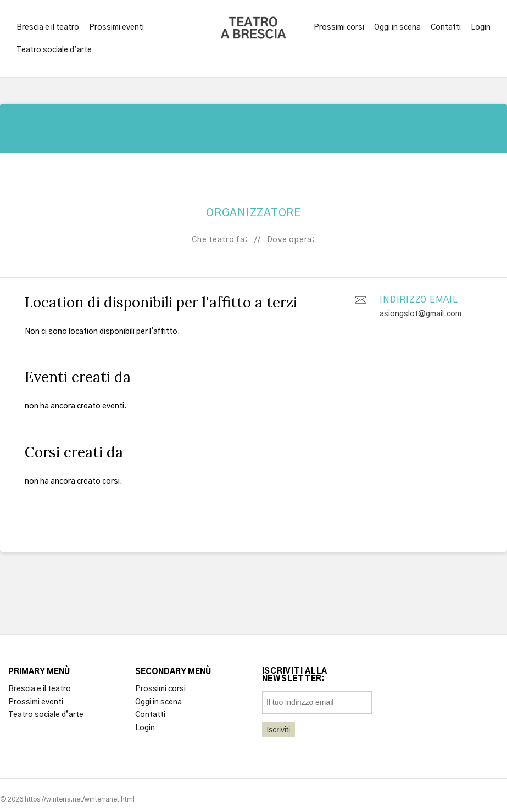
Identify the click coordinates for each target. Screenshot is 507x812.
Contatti (446, 27)
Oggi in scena (397, 27)
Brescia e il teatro (48, 27)
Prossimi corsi (339, 27)
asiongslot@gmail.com (420, 314)
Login (481, 27)
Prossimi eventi (116, 27)
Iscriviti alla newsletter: (295, 675)
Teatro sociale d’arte (54, 50)
